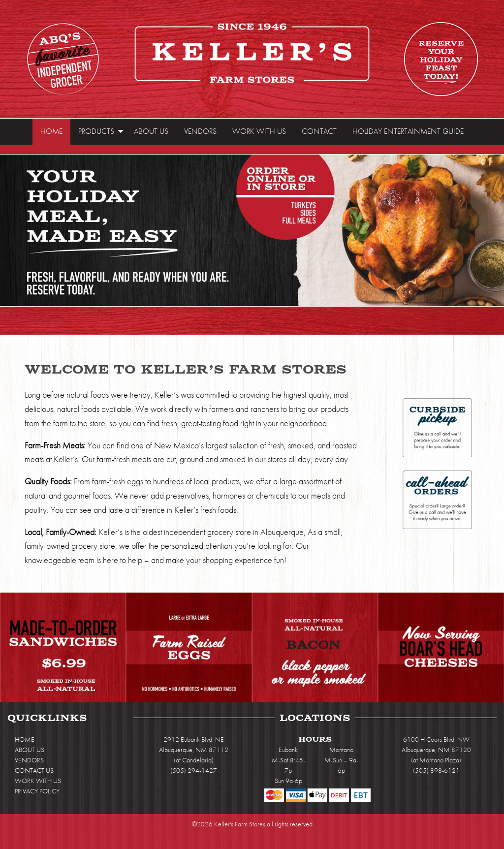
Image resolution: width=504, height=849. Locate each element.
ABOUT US (30, 750)
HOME (25, 739)
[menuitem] (51, 132)
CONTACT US (34, 770)
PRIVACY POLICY (37, 791)
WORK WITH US (38, 781)
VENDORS (29, 760)
